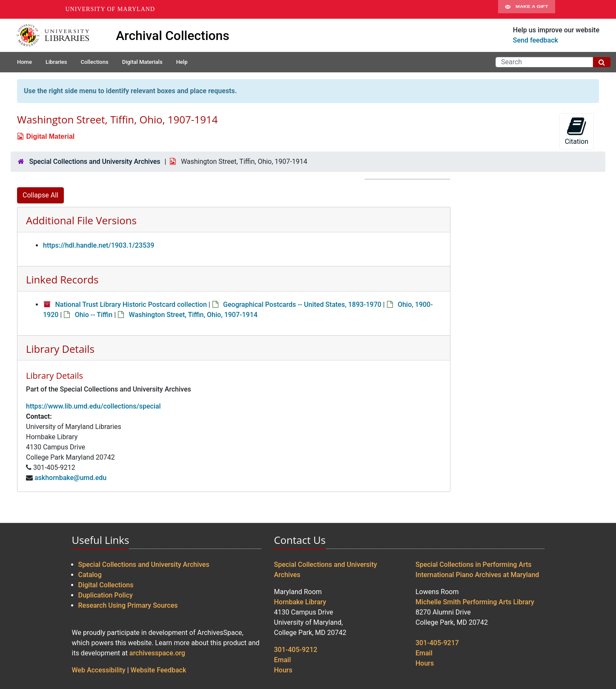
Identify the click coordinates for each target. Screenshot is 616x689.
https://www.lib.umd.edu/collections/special (93, 406)
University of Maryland (110, 9)
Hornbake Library (300, 602)
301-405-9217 (437, 643)
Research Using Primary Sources (128, 605)
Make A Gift (527, 9)
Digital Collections (106, 585)
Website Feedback (159, 670)
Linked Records (62, 279)
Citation (577, 131)
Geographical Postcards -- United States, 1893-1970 (302, 304)
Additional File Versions (81, 220)
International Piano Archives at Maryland (477, 575)
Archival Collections (173, 36)
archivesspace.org (157, 653)
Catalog (90, 575)
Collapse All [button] (40, 195)
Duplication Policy (106, 595)
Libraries (56, 62)
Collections (94, 62)
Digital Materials (142, 62)
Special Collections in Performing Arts (474, 565)
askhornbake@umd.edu (70, 478)
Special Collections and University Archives (95, 162)
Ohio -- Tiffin (94, 315)
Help (182, 62)
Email (283, 660)
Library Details (60, 349)
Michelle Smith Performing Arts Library (475, 602)
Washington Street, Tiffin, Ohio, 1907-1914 (193, 315)
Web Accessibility (99, 670)
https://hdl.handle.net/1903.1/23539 (99, 245)
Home (24, 62)
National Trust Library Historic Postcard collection (131, 304)
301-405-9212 (296, 650)
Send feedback (536, 40)
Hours (283, 670)
